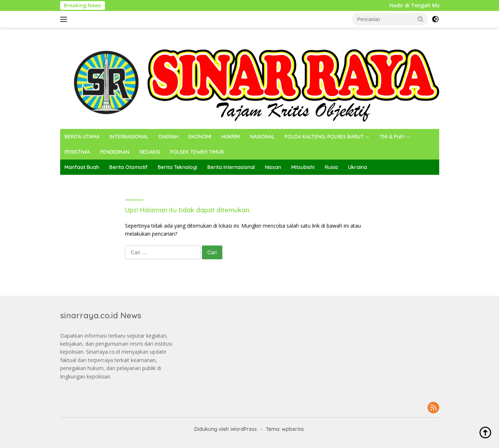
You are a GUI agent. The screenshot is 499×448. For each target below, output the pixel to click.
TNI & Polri (392, 137)
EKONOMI (200, 137)
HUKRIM (231, 137)
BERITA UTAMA (82, 137)
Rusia (331, 167)
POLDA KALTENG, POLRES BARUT (324, 137)
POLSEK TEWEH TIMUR (197, 152)
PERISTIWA (77, 152)
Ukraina (358, 167)
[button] (421, 19)
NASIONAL (262, 137)
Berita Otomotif (128, 167)
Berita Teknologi (178, 167)
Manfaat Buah (82, 167)
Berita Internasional (231, 167)
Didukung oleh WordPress (226, 429)
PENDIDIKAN (115, 152)
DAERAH (168, 137)
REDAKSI (150, 152)
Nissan (273, 167)
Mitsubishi (303, 167)
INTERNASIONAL (129, 137)
